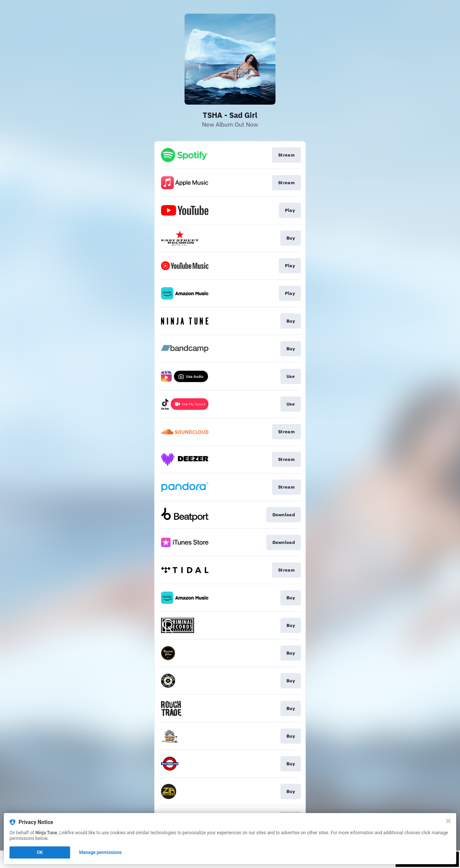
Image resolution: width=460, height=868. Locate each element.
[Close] (448, 821)
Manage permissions (101, 852)
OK (40, 852)
